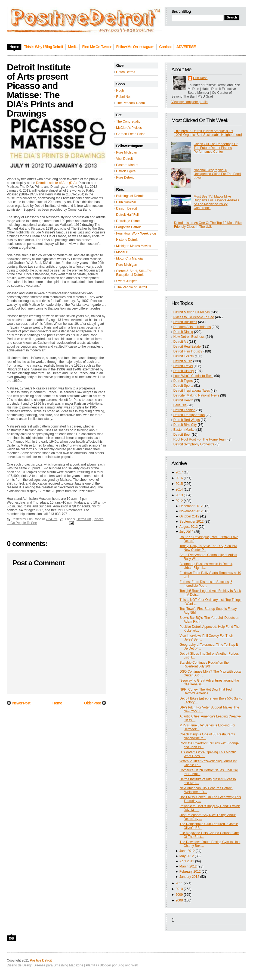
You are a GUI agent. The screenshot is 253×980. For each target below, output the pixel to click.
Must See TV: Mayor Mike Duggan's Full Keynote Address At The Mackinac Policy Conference (216, 202)
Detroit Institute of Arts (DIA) (56, 183)
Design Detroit (126, 208)
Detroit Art (181, 342)
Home (57, 703)
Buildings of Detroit (130, 196)
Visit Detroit (124, 159)
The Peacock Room (130, 103)
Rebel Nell (124, 97)
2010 (179, 889)
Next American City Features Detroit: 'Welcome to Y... (206, 790)
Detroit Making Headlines (192, 312)
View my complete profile (189, 102)
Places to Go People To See (194, 317)
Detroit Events (183, 356)
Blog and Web (128, 965)
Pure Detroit (125, 177)
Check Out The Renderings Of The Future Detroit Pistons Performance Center (216, 148)
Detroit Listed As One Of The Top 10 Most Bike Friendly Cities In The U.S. (208, 225)
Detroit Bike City (185, 425)
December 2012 (191, 506)
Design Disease (34, 965)
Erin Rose (200, 78)
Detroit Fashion (184, 410)
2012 (179, 501)
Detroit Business (185, 322)
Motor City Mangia (129, 258)
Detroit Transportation (189, 415)
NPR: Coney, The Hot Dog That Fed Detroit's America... (206, 691)
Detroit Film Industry (188, 351)
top (11, 938)
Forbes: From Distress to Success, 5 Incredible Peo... (206, 584)
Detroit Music (183, 361)
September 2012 (192, 522)
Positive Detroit (41, 960)
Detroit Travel (183, 366)
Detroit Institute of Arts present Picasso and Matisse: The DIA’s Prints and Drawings (40, 90)
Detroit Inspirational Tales (192, 391)
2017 (179, 472)
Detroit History (184, 371)
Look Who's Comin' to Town (193, 376)
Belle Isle (180, 405)
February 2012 (190, 872)
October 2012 (189, 516)
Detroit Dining (183, 332)
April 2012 (187, 861)
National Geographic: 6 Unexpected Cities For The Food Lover (217, 174)
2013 (179, 495)
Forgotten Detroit (128, 227)
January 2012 (189, 877)
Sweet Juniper (126, 281)
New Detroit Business (189, 337)
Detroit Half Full (127, 215)
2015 (179, 484)
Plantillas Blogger (99, 965)
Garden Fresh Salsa (131, 134)
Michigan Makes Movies (134, 246)
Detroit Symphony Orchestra (194, 444)
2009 (179, 895)
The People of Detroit (132, 287)
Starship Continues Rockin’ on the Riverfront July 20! (204, 664)
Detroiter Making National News (196, 395)
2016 (179, 478)
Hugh (120, 90)
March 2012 (188, 866)
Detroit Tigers (126, 171)
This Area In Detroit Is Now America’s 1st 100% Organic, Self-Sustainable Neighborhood (208, 133)
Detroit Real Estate (187, 347)
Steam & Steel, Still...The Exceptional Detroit (134, 273)
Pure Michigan (127, 152)
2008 (179, 900)
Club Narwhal (126, 202)
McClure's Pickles (129, 128)
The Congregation (129, 121)
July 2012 (186, 532)
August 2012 (189, 527)
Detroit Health (183, 400)
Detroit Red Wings (186, 420)
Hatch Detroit (126, 72)
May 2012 (187, 856)
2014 (179, 489)
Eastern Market (127, 165)
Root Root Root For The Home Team (200, 439)
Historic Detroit (127, 240)
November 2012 (191, 511)
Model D (122, 252)
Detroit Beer (182, 435)
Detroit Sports (183, 386)
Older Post (92, 703)
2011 (179, 883)
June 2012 (187, 851)
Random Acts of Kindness (192, 327)
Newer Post (21, 703)
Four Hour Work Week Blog (136, 233)
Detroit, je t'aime (128, 221)
